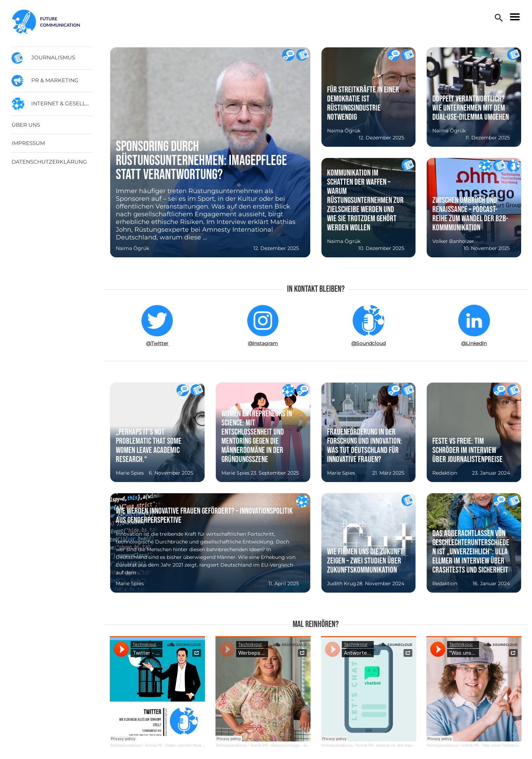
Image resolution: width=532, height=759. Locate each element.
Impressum (28, 143)
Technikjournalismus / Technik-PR (136, 745)
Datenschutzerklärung (49, 162)
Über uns (26, 125)
